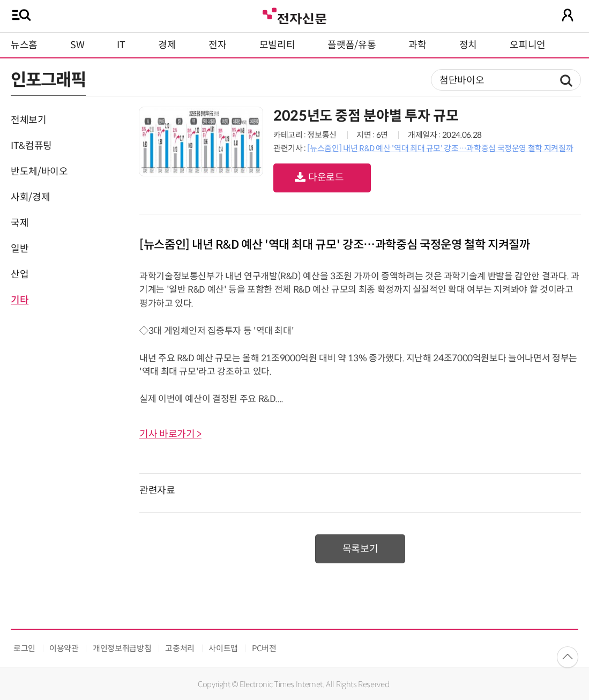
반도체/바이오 (39, 172)
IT (121, 45)
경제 (167, 45)
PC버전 (264, 648)
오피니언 (528, 45)
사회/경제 (30, 197)
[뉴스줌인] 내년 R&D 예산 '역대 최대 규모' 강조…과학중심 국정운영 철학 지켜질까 (440, 148)
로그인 (24, 648)
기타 (20, 300)
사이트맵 (223, 648)
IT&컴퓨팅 (31, 146)
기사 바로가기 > (170, 434)
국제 (20, 223)
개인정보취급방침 (122, 648)
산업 (20, 274)
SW (77, 45)
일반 (20, 249)
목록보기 (360, 549)
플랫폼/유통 (352, 45)
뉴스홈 (24, 45)
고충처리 (180, 648)
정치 (468, 45)
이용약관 (64, 648)
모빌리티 (277, 45)
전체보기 (29, 120)
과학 (417, 45)
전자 (217, 45)
